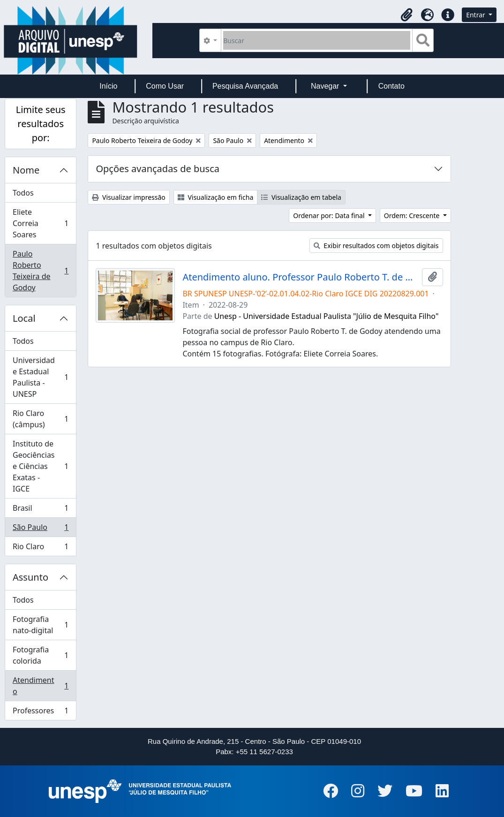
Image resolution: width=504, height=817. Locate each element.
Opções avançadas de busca (158, 169)
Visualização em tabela (301, 197)
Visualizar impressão (128, 197)
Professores (40, 712)
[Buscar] (317, 40)
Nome (26, 170)
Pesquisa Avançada (245, 86)
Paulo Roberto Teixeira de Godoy (40, 271)
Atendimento (40, 686)
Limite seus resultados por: (41, 124)
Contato (391, 86)
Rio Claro (40, 548)
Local (24, 318)
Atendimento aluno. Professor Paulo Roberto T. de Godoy (300, 277)
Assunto (30, 577)
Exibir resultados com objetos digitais (376, 246)
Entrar (476, 15)
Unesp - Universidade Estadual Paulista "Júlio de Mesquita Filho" (327, 316)
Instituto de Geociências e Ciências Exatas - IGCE (40, 466)
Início (108, 86)
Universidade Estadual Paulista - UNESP (40, 377)
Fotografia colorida (40, 655)
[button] (406, 15)
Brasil (40, 510)
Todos (23, 193)
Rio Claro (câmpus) (40, 419)
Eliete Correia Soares (40, 223)
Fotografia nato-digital (40, 625)
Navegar (326, 86)
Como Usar (165, 86)
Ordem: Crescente (413, 216)
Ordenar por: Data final (330, 216)
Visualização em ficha (216, 197)
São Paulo (40, 529)
